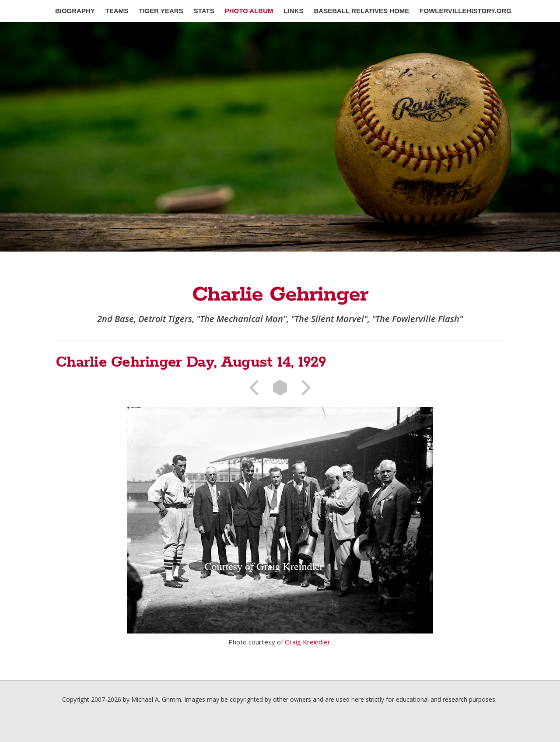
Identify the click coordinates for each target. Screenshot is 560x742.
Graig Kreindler (308, 642)
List (280, 388)
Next (303, 388)
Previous (257, 388)
